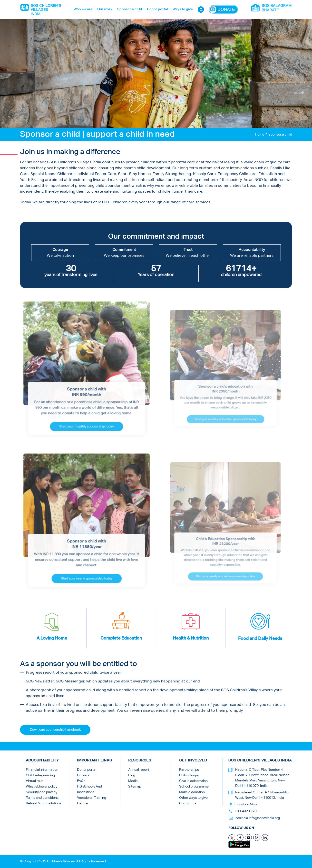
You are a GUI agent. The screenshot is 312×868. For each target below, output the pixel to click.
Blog (132, 775)
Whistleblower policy (42, 787)
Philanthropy (189, 775)
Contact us (188, 803)
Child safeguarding (40, 775)
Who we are (83, 9)
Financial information (42, 770)
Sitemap (135, 787)
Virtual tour (34, 781)
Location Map (246, 804)
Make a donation (192, 792)
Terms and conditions (42, 798)
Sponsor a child (130, 9)
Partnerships (189, 770)
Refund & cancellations (44, 803)
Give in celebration (193, 781)
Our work (105, 9)
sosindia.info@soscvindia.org (258, 818)
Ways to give (183, 9)
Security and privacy (42, 792)
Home (260, 135)
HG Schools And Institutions (89, 789)
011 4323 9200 (247, 811)
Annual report (139, 770)
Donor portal (157, 9)
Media (133, 781)
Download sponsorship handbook (55, 730)
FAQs (81, 781)
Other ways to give (193, 798)
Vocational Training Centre (92, 801)
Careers (83, 775)
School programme (194, 787)
